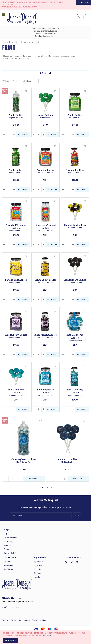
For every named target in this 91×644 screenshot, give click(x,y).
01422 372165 (11, 598)
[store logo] (21, 19)
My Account (39, 562)
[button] (26, 91)
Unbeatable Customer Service (45, 36)
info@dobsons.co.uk (11, 607)
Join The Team (9, 569)
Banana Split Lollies (75, 226)
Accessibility (9, 541)
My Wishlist (38, 565)
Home (4, 42)
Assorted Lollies (46, 171)
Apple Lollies (16, 117)
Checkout (38, 573)
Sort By (16, 81)
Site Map (5, 620)
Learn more (47, 635)
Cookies (27, 620)
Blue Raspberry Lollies (75, 338)
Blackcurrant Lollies (75, 281)
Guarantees (8, 545)
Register (37, 577)
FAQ (5, 534)
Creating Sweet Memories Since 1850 (45, 28)
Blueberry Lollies (68, 461)
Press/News (8, 565)
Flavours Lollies (27, 42)
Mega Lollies (14, 42)
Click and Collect (10, 553)
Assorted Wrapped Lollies (16, 228)
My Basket (38, 569)
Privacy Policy (16, 620)
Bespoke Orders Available (45, 33)
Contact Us (8, 549)
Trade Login (84, 2)
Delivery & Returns (10, 538)
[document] (45, 637)
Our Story (7, 562)
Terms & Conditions (39, 620)
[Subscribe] (77, 515)
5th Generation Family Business (46, 31)
